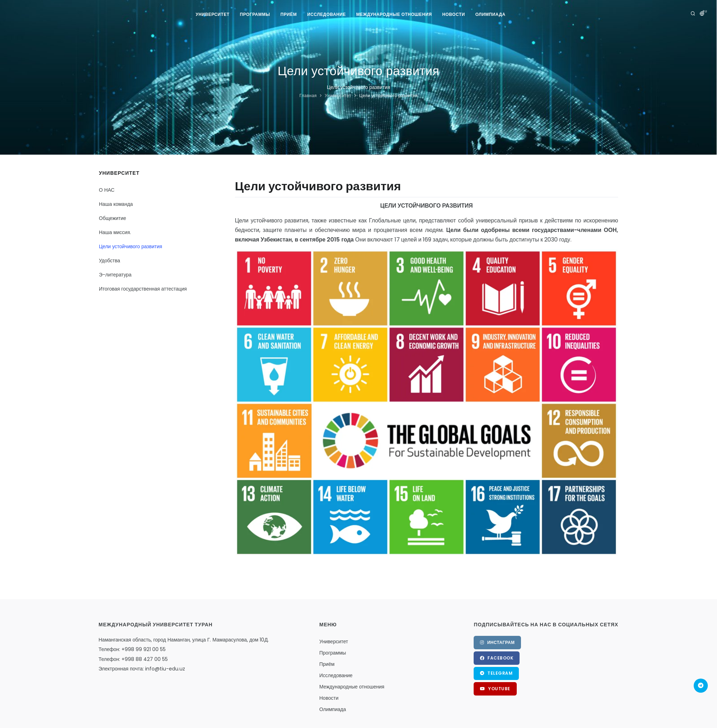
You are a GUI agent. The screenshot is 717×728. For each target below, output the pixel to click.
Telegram (496, 673)
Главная (308, 96)
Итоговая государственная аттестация (143, 289)
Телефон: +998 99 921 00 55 (132, 649)
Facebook (497, 658)
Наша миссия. (115, 232)
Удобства (109, 261)
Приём (289, 14)
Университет (212, 14)
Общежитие (112, 218)
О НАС (107, 190)
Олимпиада (491, 14)
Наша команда (116, 204)
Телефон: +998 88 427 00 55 (133, 659)
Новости (454, 14)
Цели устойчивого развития (388, 96)
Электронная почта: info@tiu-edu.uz (142, 669)
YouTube (495, 689)
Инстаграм (497, 642)
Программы (254, 14)
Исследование (327, 14)
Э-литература (115, 275)
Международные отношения (394, 14)
